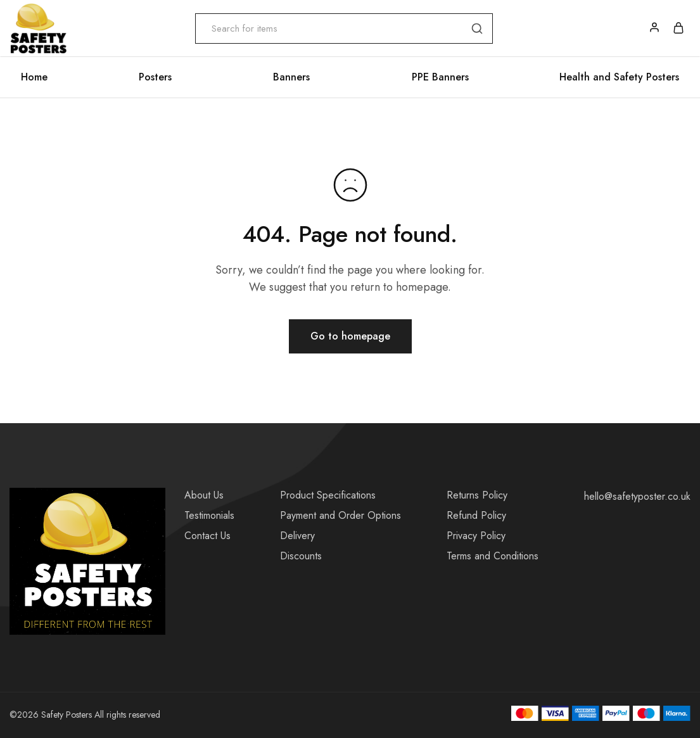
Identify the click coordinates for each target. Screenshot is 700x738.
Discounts (301, 556)
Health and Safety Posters (619, 77)
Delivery (297, 536)
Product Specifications (328, 495)
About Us (204, 495)
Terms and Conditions (493, 556)
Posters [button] (155, 77)
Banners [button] (291, 77)
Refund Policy (476, 515)
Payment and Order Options (340, 515)
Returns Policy (477, 495)
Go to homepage (350, 336)
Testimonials (209, 515)
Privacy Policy (476, 536)
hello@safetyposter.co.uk (637, 496)
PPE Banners (440, 77)
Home (34, 77)
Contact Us (207, 536)
